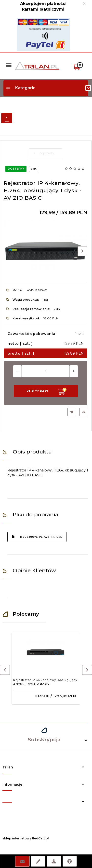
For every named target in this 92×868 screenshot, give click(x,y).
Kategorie (21, 88)
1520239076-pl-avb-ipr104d (37, 537)
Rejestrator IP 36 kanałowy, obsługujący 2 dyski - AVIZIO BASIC (45, 682)
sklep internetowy (17, 838)
